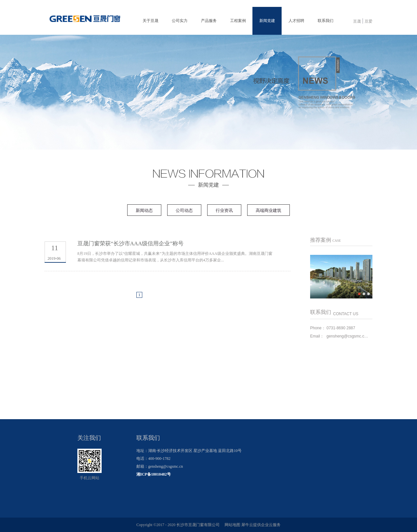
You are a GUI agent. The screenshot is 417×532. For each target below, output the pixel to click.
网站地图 (231, 525)
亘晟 (357, 21)
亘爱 (368, 21)
